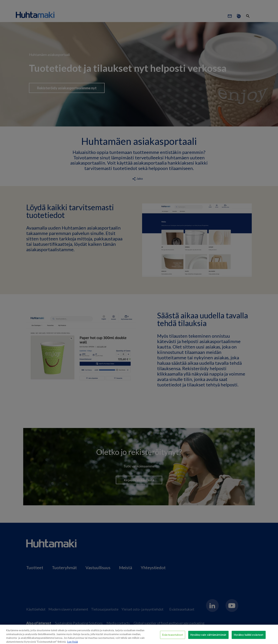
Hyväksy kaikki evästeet (249, 637)
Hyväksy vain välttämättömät (208, 637)
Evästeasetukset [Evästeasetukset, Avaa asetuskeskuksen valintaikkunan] (173, 637)
